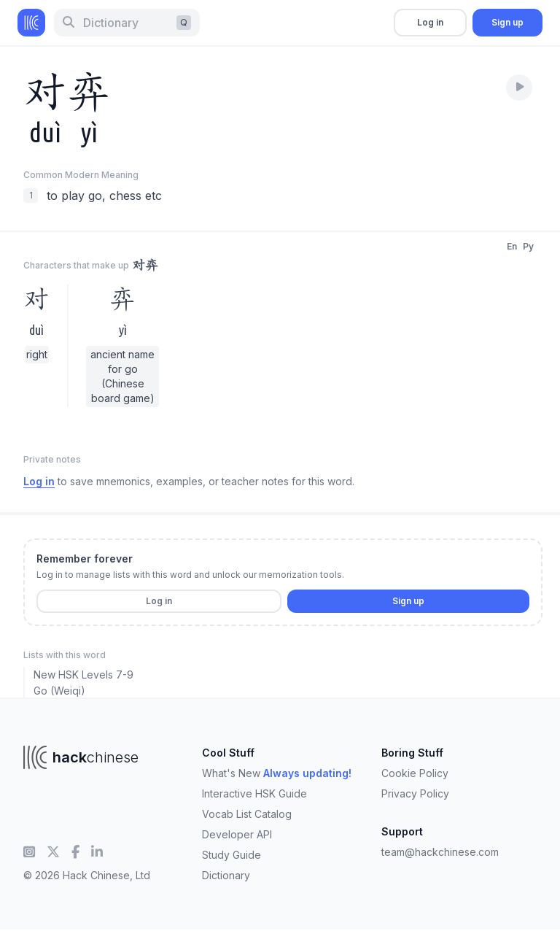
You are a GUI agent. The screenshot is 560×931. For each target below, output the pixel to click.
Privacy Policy (415, 793)
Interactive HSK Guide (254, 793)
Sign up (507, 22)
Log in (430, 22)
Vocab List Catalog (247, 814)
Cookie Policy (415, 773)
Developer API (237, 834)
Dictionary (226, 875)
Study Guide (232, 855)
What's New (277, 773)
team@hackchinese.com (440, 852)
